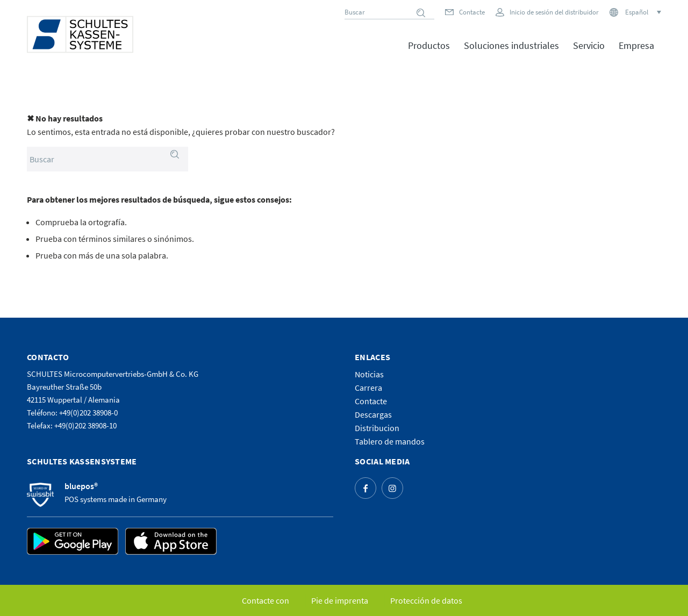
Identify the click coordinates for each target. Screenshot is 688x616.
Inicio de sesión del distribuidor (554, 12)
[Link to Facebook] (365, 488)
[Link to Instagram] (392, 488)
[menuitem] (429, 53)
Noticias (369, 374)
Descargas (373, 414)
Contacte (472, 12)
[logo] (80, 34)
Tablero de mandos (390, 441)
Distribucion (377, 428)
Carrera (368, 388)
